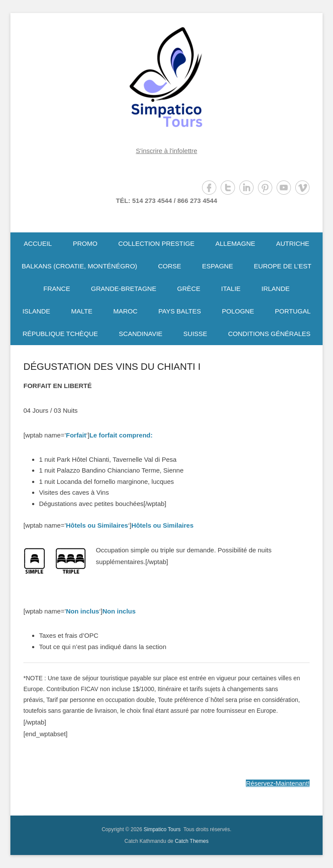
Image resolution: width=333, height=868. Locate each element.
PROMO (85, 243)
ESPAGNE (217, 266)
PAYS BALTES (180, 311)
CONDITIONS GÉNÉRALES (269, 334)
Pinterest (265, 188)
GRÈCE (189, 289)
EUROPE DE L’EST (283, 266)
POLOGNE (238, 311)
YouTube (284, 188)
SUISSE (195, 334)
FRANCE (57, 289)
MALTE (82, 311)
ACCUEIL (38, 243)
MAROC (125, 311)
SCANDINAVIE (141, 334)
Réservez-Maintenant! (278, 783)
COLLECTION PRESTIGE (157, 243)
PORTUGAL (293, 311)
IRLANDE (276, 289)
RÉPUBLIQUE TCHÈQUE (60, 334)
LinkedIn (246, 188)
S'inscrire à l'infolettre (166, 151)
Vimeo (302, 188)
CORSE (169, 266)
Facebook (209, 188)
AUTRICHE (293, 243)
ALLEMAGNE (235, 243)
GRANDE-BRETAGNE (124, 289)
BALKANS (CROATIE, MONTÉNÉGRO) (79, 266)
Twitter (228, 188)
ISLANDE (36, 311)
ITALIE (231, 289)
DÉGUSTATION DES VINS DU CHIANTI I (112, 367)
